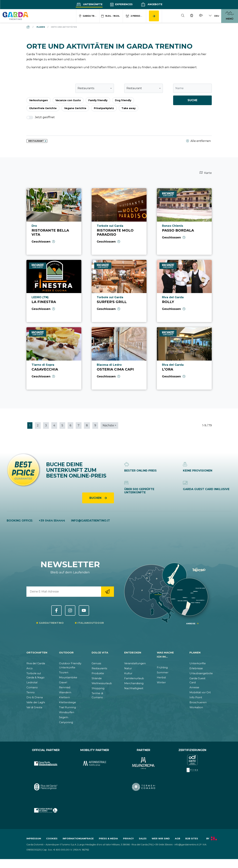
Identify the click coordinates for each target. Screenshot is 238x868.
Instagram (70, 611)
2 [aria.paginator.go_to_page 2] (38, 425)
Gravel (63, 682)
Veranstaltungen (135, 663)
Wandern (65, 692)
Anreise (194, 687)
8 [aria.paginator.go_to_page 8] (87, 425)
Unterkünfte (89, 4)
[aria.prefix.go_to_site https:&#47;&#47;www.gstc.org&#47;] (192, 763)
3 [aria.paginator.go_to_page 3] (46, 425)
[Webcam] (192, 16)
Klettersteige (68, 702)
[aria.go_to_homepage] (15, 16)
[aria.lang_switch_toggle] (214, 16)
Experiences (121, 4)
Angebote (151, 4)
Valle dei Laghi (36, 702)
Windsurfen (67, 712)
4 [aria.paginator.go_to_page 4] (54, 425)
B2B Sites (192, 838)
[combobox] (95, 88)
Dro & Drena (35, 697)
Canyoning (66, 722)
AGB (178, 838)
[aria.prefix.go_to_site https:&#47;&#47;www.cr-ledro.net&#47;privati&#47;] (46, 810)
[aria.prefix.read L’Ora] (184, 358)
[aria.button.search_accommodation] (154, 16)
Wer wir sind (161, 838)
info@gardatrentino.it (91, 521)
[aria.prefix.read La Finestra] (54, 291)
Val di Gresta (34, 707)
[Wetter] (201, 16)
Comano (32, 687)
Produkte (98, 673)
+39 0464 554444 (52, 521)
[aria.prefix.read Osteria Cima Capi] (119, 358)
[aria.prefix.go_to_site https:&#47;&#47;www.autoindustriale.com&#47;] (95, 763)
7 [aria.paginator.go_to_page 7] (79, 425)
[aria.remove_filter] (45, 141)
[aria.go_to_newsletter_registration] (108, 592)
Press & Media (108, 838)
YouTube (84, 611)
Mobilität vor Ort (200, 692)
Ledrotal (32, 682)
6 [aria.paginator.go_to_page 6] (70, 425)
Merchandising (134, 683)
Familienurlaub (134, 678)
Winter (161, 682)
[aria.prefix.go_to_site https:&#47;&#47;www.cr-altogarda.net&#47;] (46, 763)
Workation (196, 707)
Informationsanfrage (78, 838)
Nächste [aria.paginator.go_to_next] (109, 425)
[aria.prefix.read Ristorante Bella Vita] (54, 222)
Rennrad (65, 687)
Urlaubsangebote (201, 673)
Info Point (196, 697)
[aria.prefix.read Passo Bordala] (184, 222)
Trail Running (67, 707)
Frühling (162, 667)
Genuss (96, 663)
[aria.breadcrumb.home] (28, 27)
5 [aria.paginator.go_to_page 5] (62, 425)
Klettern (64, 697)
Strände (97, 678)
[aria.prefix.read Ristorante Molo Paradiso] (119, 222)
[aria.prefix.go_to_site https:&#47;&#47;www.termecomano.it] (144, 787)
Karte (206, 173)
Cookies (52, 838)
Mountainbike (68, 677)
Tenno (31, 692)
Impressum (34, 838)
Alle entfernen (198, 141)
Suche (192, 100)
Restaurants (99, 668)
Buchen (96, 498)
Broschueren (198, 702)
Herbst (161, 677)
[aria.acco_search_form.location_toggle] (88, 16)
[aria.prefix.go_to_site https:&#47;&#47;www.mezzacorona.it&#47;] (144, 763)
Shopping (98, 688)
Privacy (128, 838)
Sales (143, 838)
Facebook (56, 611)
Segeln (64, 717)
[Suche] (183, 16)
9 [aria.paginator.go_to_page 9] (95, 425)
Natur (128, 668)
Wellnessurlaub (102, 683)
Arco (30, 668)
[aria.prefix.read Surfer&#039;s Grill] (119, 291)
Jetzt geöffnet (41, 117)
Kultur (128, 673)
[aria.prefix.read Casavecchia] (54, 358)
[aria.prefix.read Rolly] (184, 291)
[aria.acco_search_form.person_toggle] (135, 16)
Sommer (163, 672)
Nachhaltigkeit (134, 688)
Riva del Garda (36, 663)
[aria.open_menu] (230, 16)
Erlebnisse (196, 668)
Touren (64, 672)
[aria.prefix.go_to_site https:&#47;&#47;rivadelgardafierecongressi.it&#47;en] (46, 787)
